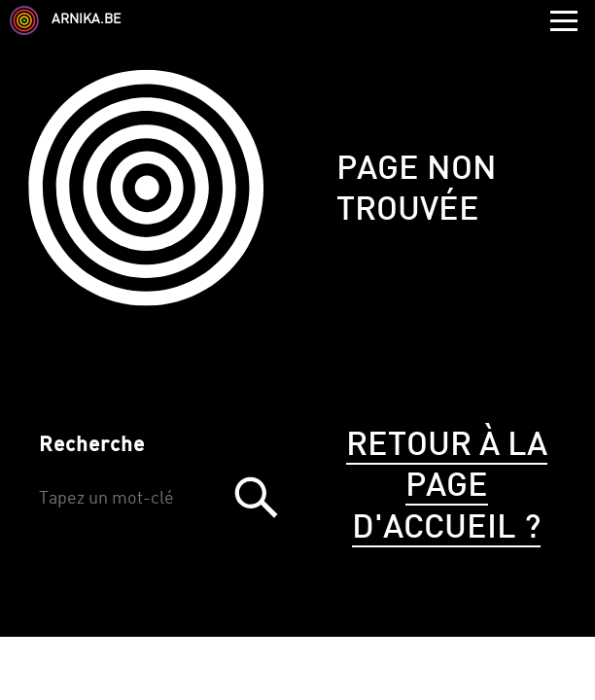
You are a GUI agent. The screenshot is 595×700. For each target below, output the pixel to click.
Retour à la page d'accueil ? (447, 488)
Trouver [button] (256, 497)
